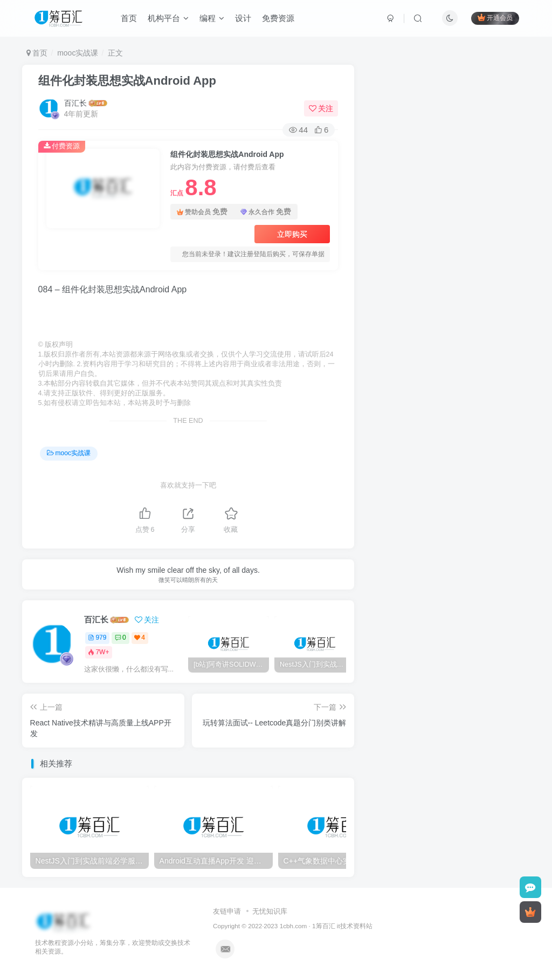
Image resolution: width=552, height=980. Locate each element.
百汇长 (75, 103)
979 (97, 638)
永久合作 (266, 212)
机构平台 (168, 18)
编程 (212, 18)
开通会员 (495, 18)
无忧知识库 (270, 911)
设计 (243, 18)
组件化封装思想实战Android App (127, 81)
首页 (129, 18)
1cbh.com (294, 926)
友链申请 (227, 911)
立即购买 (292, 234)
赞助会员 (202, 212)
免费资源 (278, 18)
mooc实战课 (78, 53)
